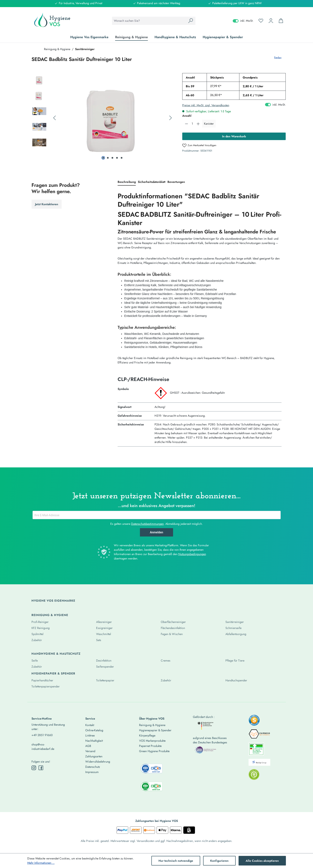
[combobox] (149, 21)
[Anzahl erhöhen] (198, 124)
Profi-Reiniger (40, 622)
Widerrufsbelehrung (98, 762)
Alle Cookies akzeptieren (262, 861)
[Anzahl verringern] (187, 124)
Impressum (92, 772)
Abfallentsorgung (236, 634)
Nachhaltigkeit (94, 741)
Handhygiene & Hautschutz (56, 654)
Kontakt (90, 725)
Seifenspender (105, 667)
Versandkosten (145, 841)
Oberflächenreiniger (173, 622)
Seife (35, 660)
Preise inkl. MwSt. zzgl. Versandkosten (206, 105)
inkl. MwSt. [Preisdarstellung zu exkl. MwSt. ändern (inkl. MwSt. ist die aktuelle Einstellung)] (243, 21)
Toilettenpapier (105, 680)
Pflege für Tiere (235, 660)
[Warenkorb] (281, 21)
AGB (88, 746)
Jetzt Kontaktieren (47, 204)
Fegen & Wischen (172, 634)
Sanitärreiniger (235, 622)
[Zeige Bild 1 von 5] (103, 158)
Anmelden (157, 532)
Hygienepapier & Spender (53, 673)
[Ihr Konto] (271, 21)
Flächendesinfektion (173, 628)
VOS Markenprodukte (152, 741)
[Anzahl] (192, 124)
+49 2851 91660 (42, 735)
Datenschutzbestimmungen (147, 524)
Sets (99, 640)
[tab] (127, 182)
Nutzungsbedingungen (192, 554)
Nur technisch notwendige (176, 861)
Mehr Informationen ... (41, 863)
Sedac (278, 58)
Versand (90, 751)
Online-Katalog (94, 730)
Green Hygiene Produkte (154, 751)
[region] (103, 118)
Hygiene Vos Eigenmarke (53, 601)
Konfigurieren (219, 861)
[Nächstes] (171, 118)
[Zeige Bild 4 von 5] (117, 158)
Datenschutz (93, 767)
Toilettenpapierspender (46, 686)
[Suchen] (191, 21)
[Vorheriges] (54, 118)
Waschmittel (104, 634)
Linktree (90, 735)
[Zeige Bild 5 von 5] (122, 158)
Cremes (166, 660)
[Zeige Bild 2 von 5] (108, 158)
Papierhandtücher (42, 680)
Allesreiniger (104, 622)
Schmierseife (233, 628)
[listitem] (254, 721)
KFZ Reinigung (41, 628)
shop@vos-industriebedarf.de (43, 747)
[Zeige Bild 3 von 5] (112, 158)
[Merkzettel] (261, 21)
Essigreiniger (104, 628)
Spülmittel (37, 634)
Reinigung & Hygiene (50, 615)
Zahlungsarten (94, 756)
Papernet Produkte (150, 746)
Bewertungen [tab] (176, 182)
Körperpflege (147, 735)
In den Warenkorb (234, 136)
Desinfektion (104, 660)
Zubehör (37, 640)
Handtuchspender (236, 680)
